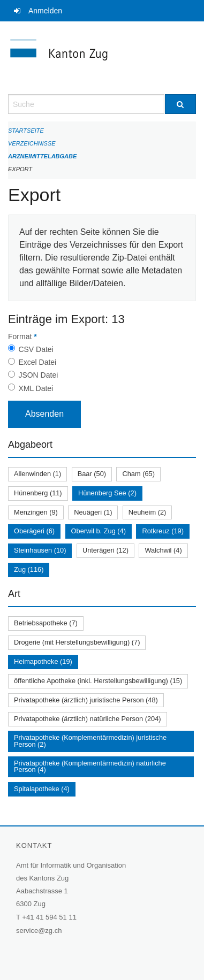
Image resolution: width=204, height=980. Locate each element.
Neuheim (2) (147, 512)
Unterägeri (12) (105, 550)
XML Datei (36, 388)
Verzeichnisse (32, 143)
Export (20, 169)
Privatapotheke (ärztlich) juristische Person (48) (86, 700)
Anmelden (45, 11)
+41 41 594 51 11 (49, 917)
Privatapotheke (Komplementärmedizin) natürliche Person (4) (90, 767)
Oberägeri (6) (34, 531)
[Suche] (181, 104)
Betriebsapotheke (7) (46, 623)
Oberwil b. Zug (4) (99, 531)
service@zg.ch (39, 931)
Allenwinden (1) (37, 474)
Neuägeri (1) (93, 512)
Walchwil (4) (163, 550)
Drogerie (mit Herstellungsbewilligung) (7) (77, 642)
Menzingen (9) (36, 512)
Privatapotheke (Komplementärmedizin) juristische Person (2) (90, 741)
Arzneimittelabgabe (42, 156)
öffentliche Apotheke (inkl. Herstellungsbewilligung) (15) (98, 681)
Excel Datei (37, 362)
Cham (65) (138, 474)
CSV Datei (36, 349)
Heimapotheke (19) (43, 661)
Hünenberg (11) (38, 493)
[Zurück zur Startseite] (102, 58)
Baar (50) (92, 474)
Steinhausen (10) (40, 550)
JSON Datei (38, 375)
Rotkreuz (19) (163, 531)
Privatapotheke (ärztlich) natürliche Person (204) (88, 719)
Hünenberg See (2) (107, 493)
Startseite (26, 131)
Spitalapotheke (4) (42, 789)
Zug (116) (29, 569)
